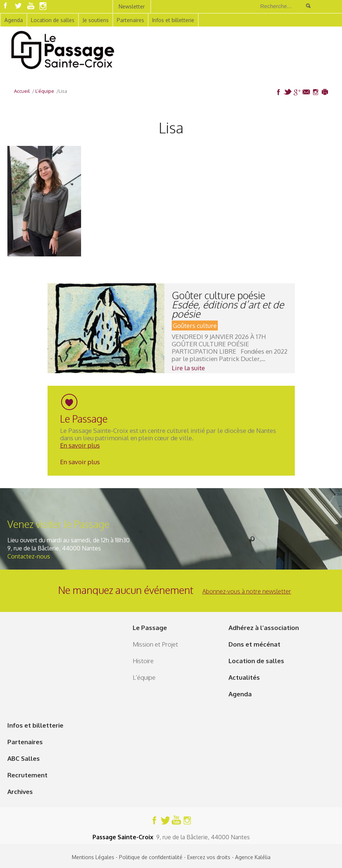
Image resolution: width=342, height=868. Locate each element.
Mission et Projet (155, 644)
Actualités (244, 677)
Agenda (14, 20)
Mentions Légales (93, 857)
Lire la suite (188, 368)
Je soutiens (96, 20)
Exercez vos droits (209, 857)
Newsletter (132, 6)
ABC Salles (24, 758)
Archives (20, 792)
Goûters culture (195, 325)
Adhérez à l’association (264, 628)
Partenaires (130, 20)
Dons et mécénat (254, 644)
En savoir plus (80, 445)
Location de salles (53, 20)
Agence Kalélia (253, 857)
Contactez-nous (29, 556)
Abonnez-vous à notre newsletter (247, 591)
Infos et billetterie (173, 20)
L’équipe (144, 677)
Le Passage (150, 628)
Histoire (143, 661)
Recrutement (27, 775)
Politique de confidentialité (151, 857)
